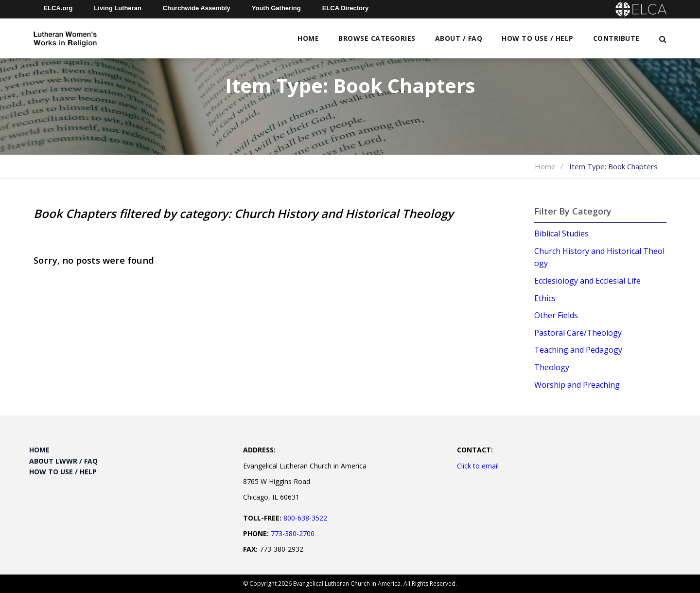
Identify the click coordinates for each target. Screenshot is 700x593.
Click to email (478, 466)
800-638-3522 (305, 518)
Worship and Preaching (577, 385)
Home (308, 38)
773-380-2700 (293, 533)
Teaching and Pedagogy (578, 350)
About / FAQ (459, 38)
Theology (552, 367)
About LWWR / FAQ (63, 461)
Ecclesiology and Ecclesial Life (587, 281)
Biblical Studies (561, 234)
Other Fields (556, 315)
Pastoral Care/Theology (578, 333)
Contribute (616, 38)
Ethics (545, 298)
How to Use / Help (538, 38)
